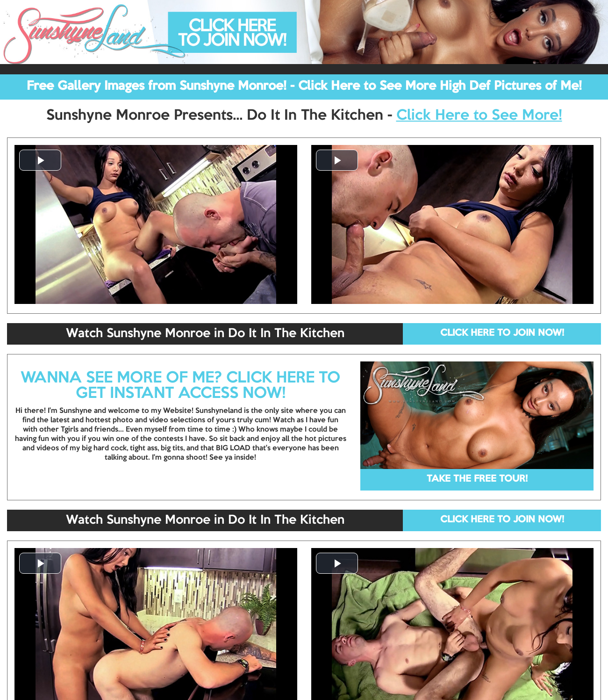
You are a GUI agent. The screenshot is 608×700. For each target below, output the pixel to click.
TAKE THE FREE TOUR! (477, 479)
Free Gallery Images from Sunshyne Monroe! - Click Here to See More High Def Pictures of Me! (304, 87)
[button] (40, 160)
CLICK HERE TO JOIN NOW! (502, 333)
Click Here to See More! (479, 116)
